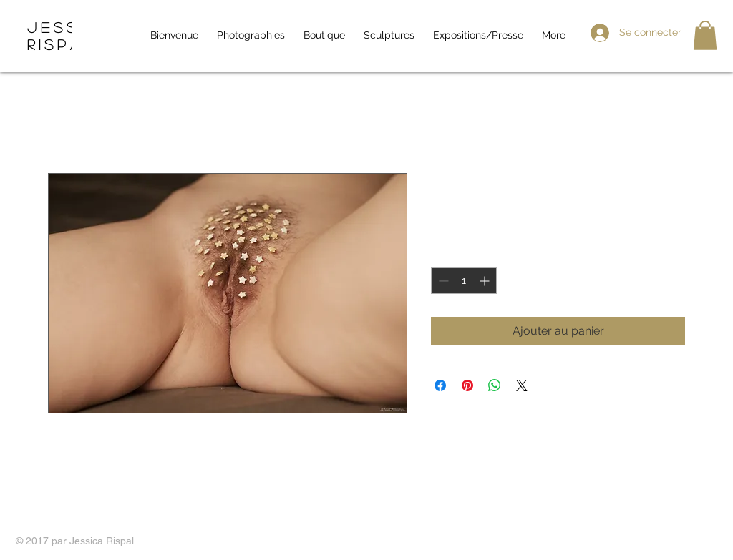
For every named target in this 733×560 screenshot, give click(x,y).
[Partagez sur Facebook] (440, 385)
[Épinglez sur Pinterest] (467, 385)
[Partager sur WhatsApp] (495, 385)
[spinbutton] (464, 281)
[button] (705, 35)
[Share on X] (522, 385)
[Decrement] (442, 281)
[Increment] (486, 281)
